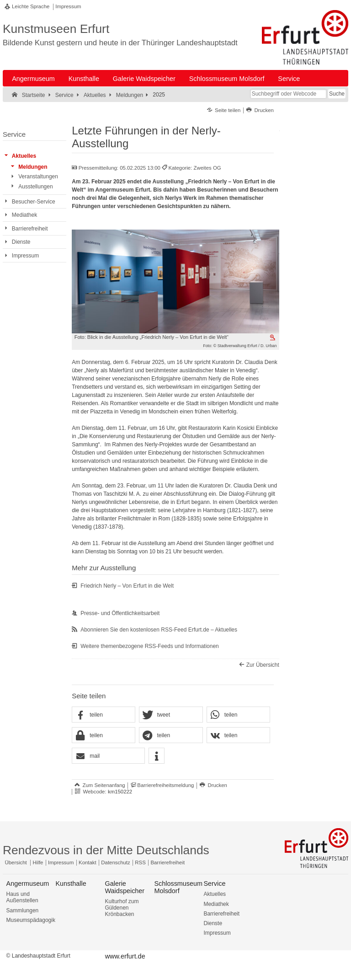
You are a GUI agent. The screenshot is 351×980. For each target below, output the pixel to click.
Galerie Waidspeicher (144, 79)
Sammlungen (23, 910)
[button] (104, 715)
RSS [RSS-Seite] (140, 862)
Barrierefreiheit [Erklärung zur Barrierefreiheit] (168, 862)
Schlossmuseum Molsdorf (227, 79)
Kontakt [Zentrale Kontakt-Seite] (88, 862)
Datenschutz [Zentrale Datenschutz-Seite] (115, 862)
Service (289, 79)
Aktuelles (215, 894)
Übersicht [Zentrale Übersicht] (16, 862)
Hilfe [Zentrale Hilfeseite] (38, 862)
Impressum (68, 6)
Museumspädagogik (31, 920)
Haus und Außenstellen (22, 897)
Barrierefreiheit (221, 914)
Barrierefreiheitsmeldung (165, 785)
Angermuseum (33, 79)
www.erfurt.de (125, 956)
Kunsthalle (84, 79)
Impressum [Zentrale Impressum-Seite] (61, 862)
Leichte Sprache (31, 6)
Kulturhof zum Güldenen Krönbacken (122, 908)
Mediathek (216, 904)
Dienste (213, 923)
